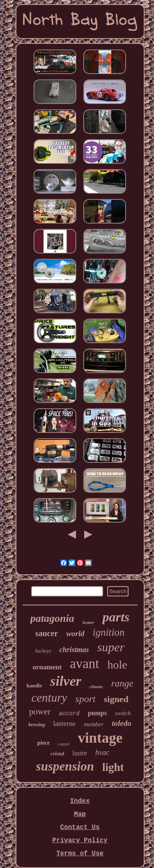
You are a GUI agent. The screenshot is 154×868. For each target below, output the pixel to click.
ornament (47, 667)
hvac (102, 752)
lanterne (64, 724)
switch (123, 713)
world (75, 633)
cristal (57, 754)
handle (34, 686)
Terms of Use (80, 854)
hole (117, 665)
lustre (80, 753)
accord (69, 714)
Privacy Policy (80, 841)
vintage (100, 738)
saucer (47, 633)
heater (88, 622)
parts (116, 617)
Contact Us (80, 827)
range (122, 683)
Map (80, 814)
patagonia (52, 618)
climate (96, 687)
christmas (74, 650)
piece (44, 743)
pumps (97, 713)
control (64, 744)
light (113, 767)
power (40, 712)
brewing (37, 725)
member (94, 724)
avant (84, 664)
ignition (109, 632)
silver (66, 681)
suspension (65, 766)
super (111, 647)
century (49, 698)
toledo (122, 723)
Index (80, 801)
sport (85, 699)
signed (116, 699)
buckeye (43, 651)
